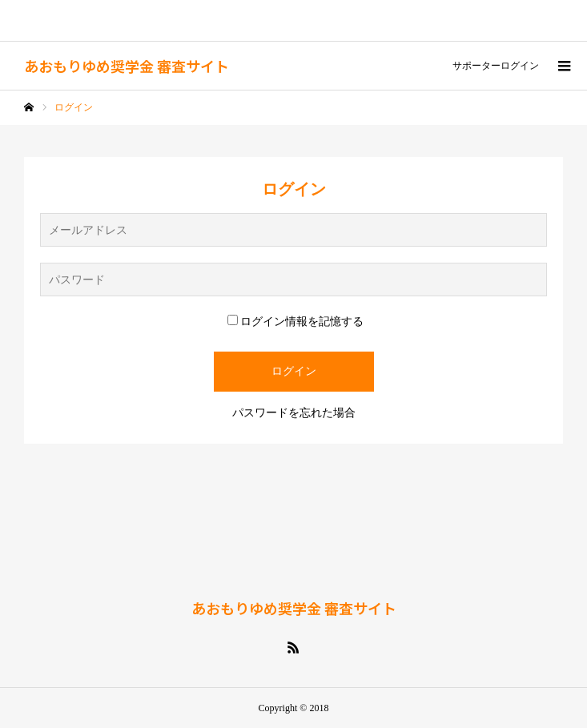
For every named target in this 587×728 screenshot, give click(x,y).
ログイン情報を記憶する (296, 322)
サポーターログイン (496, 66)
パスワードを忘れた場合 (294, 413)
